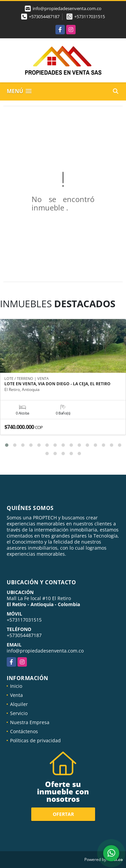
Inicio (16, 686)
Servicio (19, 713)
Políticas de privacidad (35, 740)
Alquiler (19, 704)
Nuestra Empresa (30, 722)
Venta (16, 695)
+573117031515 (90, 16)
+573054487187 (44, 16)
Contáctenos (24, 731)
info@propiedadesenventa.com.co (45, 651)
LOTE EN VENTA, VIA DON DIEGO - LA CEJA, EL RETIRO (57, 384)
